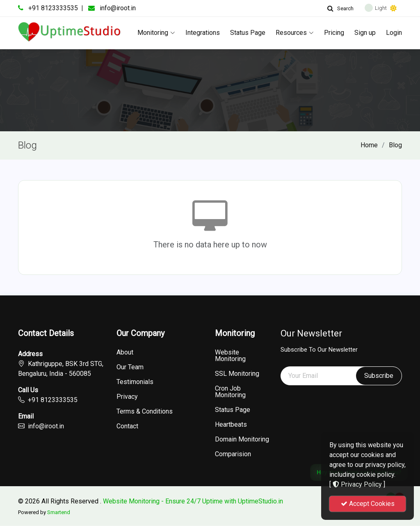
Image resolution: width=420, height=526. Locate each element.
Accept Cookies (368, 504)
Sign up (365, 33)
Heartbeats (231, 425)
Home (369, 145)
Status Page (248, 33)
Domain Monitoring (242, 439)
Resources (295, 33)
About (125, 352)
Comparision (233, 454)
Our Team (130, 367)
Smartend (59, 512)
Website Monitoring (230, 356)
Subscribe (379, 376)
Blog (395, 145)
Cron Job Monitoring (230, 392)
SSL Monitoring (237, 374)
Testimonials (135, 382)
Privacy (127, 397)
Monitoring (156, 33)
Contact (127, 426)
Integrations (203, 33)
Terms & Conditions (145, 412)
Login (394, 33)
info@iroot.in (118, 8)
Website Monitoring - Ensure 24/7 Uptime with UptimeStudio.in (193, 501)
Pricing (334, 33)
